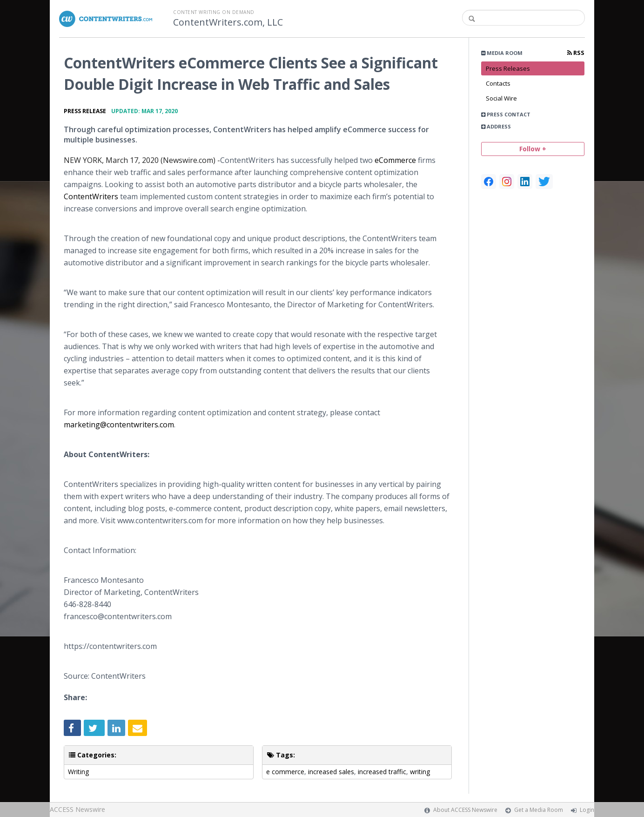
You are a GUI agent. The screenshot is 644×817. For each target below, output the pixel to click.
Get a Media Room (539, 810)
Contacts (498, 83)
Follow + (533, 149)
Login (587, 810)
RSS (576, 53)
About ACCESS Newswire (465, 810)
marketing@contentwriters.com (119, 425)
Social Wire (501, 98)
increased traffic (382, 772)
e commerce (285, 772)
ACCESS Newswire (77, 809)
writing (420, 772)
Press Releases (508, 68)
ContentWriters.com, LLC (228, 22)
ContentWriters (91, 196)
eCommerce (395, 160)
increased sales (331, 772)
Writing (78, 772)
